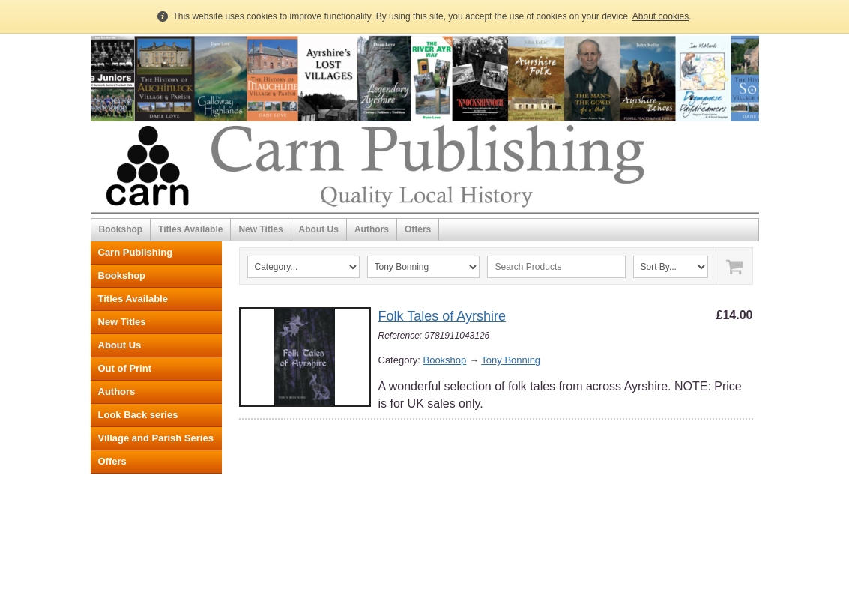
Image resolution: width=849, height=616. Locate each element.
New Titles (260, 229)
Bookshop (121, 229)
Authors (372, 229)
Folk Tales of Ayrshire (442, 316)
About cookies (661, 16)
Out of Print (125, 368)
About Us (319, 229)
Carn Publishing (136, 252)
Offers (418, 229)
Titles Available (190, 229)
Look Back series (138, 415)
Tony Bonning (511, 360)
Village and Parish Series (156, 438)
